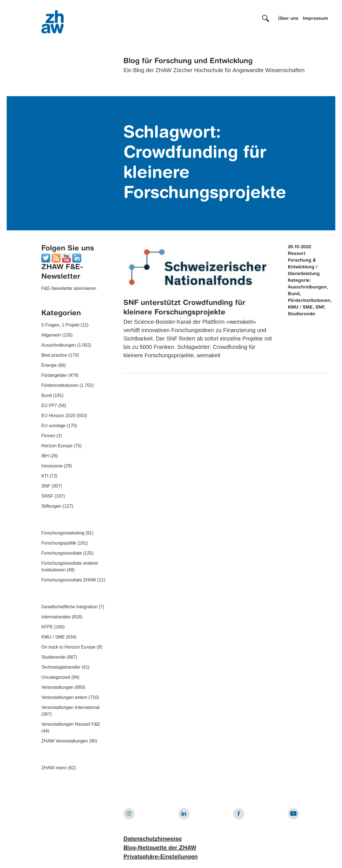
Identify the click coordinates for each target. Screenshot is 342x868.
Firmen (48, 436)
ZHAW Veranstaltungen (65, 741)
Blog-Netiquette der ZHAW (160, 848)
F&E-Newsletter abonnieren (69, 288)
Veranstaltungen (58, 687)
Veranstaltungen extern (64, 697)
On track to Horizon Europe (68, 647)
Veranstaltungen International (70, 707)
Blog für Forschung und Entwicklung (188, 61)
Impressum (315, 19)
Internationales (56, 617)
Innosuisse (52, 466)
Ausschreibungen (59, 345)
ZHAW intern (54, 768)
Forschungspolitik (59, 543)
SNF (46, 486)
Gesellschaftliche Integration (69, 607)
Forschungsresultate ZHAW (69, 580)
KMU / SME (53, 637)
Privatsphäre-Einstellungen (161, 857)
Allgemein (51, 335)
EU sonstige (53, 426)
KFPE (47, 627)
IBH (45, 456)
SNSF (47, 496)
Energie (49, 365)
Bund (46, 395)
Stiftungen (51, 506)
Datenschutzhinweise (153, 839)
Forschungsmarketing (63, 533)
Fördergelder (54, 375)
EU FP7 (49, 405)
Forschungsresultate (62, 553)
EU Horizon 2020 (58, 416)
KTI (45, 476)
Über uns (288, 19)
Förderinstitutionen (60, 385)
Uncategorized (56, 677)
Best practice (54, 355)
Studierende (53, 657)
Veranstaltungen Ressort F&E (71, 724)
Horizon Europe (57, 446)
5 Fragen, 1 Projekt (60, 325)
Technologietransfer (61, 667)
